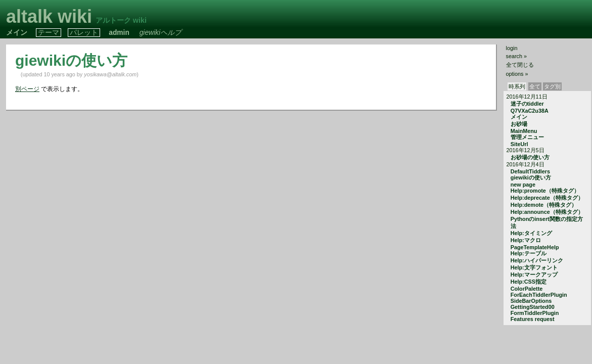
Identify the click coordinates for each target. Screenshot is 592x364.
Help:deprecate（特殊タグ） (547, 198)
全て (535, 86)
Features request (533, 319)
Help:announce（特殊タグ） (547, 212)
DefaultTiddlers (530, 171)
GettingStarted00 (533, 307)
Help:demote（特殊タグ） (544, 205)
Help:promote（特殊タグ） (545, 191)
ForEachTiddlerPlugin (539, 295)
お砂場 (519, 124)
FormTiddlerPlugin (535, 313)
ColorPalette (527, 289)
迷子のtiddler (527, 104)
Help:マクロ (526, 240)
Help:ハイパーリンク (537, 260)
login (512, 48)
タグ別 (552, 86)
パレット (84, 33)
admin (119, 33)
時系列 (517, 86)
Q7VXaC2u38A (530, 111)
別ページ (27, 89)
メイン (17, 33)
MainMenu (524, 131)
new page (523, 185)
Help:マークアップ (534, 275)
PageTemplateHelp (535, 247)
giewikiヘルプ (161, 33)
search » (516, 56)
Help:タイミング (531, 233)
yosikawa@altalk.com (110, 74)
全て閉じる (520, 65)
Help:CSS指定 (529, 282)
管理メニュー (527, 137)
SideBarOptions (531, 301)
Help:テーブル (529, 253)
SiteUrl (519, 144)
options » (517, 74)
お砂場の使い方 (530, 157)
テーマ (49, 33)
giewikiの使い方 (531, 177)
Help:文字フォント (534, 267)
